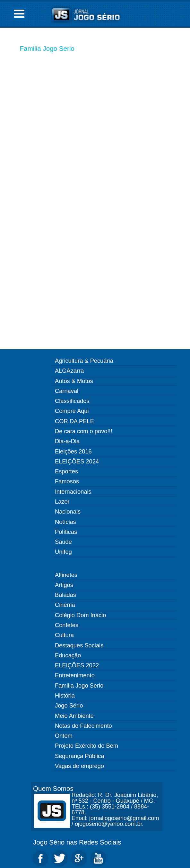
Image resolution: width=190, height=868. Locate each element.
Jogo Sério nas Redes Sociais (77, 842)
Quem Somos (53, 788)
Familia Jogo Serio (47, 48)
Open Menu (19, 14)
